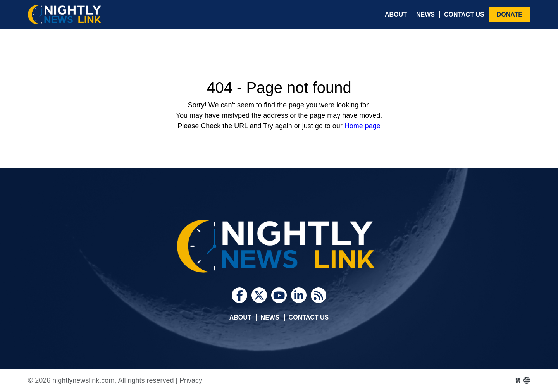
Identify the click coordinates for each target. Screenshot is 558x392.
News (425, 15)
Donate (510, 15)
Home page (363, 126)
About (396, 15)
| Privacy (189, 380)
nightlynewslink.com (86, 15)
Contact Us (464, 15)
